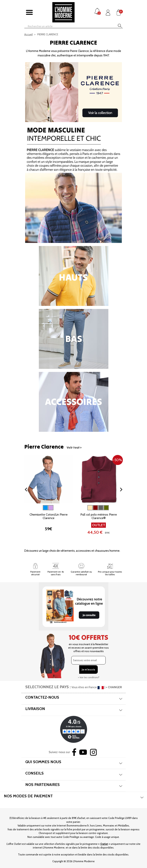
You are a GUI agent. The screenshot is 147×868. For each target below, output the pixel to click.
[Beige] (90, 508)
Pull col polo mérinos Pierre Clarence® (99, 516)
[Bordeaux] (95, 508)
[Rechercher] (67, 26)
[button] (26, 490)
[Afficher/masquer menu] (29, 13)
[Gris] (101, 508)
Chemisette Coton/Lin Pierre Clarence (49, 516)
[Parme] (51, 508)
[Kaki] (106, 508)
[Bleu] (45, 508)
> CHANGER (114, 687)
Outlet (104, 844)
